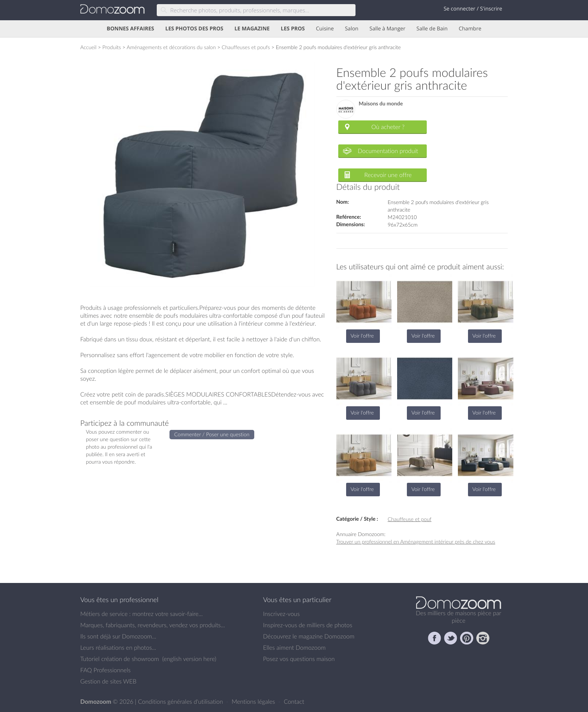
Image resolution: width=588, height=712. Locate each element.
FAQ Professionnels (105, 670)
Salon (352, 29)
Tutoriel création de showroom (120, 659)
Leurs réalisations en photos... (118, 647)
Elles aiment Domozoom (295, 647)
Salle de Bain (432, 29)
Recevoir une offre (388, 175)
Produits (112, 47)
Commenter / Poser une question (212, 434)
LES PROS (293, 29)
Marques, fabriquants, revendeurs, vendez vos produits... (153, 625)
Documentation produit (388, 151)
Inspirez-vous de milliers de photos (308, 625)
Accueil (88, 47)
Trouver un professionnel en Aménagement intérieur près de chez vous (416, 542)
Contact (294, 701)
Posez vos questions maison (299, 659)
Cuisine (325, 29)
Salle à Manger (387, 29)
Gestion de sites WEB (108, 681)
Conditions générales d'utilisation (181, 701)
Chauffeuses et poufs (246, 47)
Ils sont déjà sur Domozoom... (118, 636)
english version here (189, 659)
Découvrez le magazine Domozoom (309, 636)
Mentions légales (254, 701)
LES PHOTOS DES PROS (194, 29)
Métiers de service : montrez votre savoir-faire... (142, 614)
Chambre (470, 29)
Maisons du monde (381, 104)
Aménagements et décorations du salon (171, 47)
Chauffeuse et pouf (410, 519)
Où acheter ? (388, 127)
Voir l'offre (362, 336)
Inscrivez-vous (282, 614)
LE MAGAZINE (252, 29)
